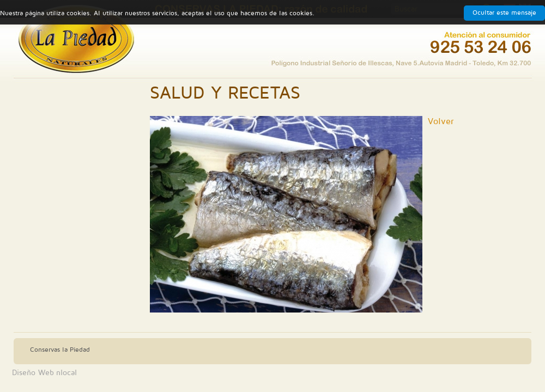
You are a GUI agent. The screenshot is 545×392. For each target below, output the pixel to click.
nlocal (66, 373)
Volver (441, 121)
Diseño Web (33, 373)
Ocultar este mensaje (504, 13)
